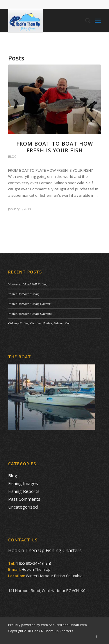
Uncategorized (23, 507)
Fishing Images (23, 483)
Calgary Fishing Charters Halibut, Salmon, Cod (39, 323)
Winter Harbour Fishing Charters (30, 314)
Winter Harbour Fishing (24, 294)
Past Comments (24, 499)
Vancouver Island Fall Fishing (28, 284)
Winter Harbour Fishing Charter (29, 304)
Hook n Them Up (36, 569)
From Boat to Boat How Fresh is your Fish (55, 147)
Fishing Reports (24, 491)
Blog (12, 157)
